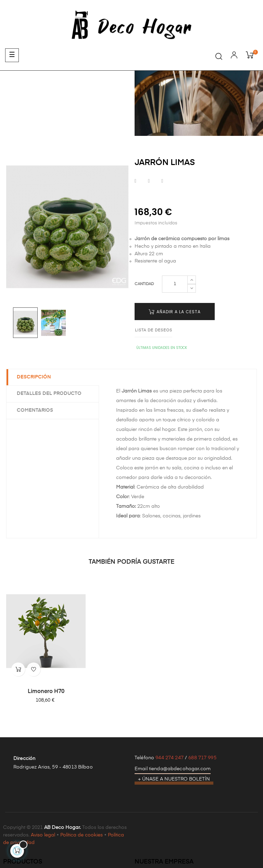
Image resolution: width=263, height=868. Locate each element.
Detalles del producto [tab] (49, 394)
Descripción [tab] (34, 377)
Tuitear (149, 181)
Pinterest (162, 181)
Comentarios (35, 410)
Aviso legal (43, 835)
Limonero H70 (46, 692)
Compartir (135, 181)
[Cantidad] (175, 284)
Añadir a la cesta (175, 312)
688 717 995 (202, 758)
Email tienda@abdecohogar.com (173, 769)
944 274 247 (170, 758)
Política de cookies (82, 835)
